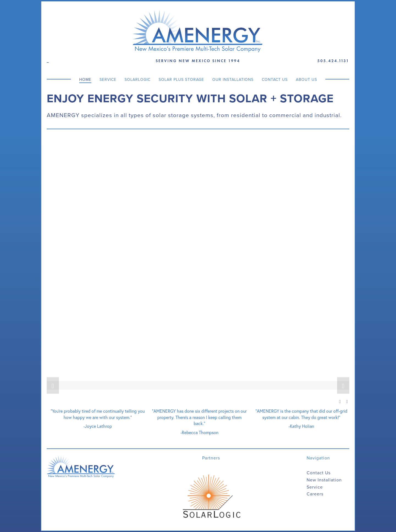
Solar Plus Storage (181, 79)
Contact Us (275, 79)
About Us (306, 79)
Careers (315, 494)
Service (108, 79)
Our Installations (233, 79)
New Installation (324, 479)
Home (85, 79)
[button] (53, 385)
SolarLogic (137, 79)
